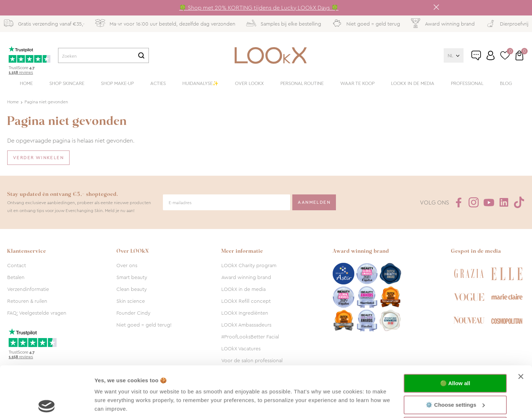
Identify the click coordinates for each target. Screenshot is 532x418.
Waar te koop (357, 83)
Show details (111, 404)
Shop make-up (117, 83)
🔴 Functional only (455, 375)
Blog (506, 83)
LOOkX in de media (413, 83)
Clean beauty (132, 289)
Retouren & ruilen (27, 301)
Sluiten (436, 7)
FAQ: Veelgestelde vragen (37, 313)
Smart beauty (132, 277)
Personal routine (302, 83)
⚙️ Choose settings (455, 354)
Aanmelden (314, 202)
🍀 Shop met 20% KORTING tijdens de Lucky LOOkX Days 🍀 (259, 8)
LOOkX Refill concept (246, 301)
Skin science (131, 301)
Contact (17, 265)
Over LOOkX (249, 83)
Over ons (127, 265)
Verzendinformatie (28, 289)
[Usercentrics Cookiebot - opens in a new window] (47, 404)
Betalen (16, 277)
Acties (158, 83)
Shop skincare (67, 83)
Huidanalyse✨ (200, 83)
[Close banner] (521, 326)
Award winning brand (246, 277)
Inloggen (491, 55)
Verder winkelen (38, 158)
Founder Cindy (133, 313)
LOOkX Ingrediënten (245, 313)
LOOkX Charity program (249, 265)
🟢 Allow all (455, 332)
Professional (467, 83)
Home (26, 83)
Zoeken (141, 55)
